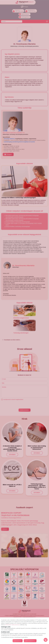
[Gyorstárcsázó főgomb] (46, 640)
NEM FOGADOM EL (30, 641)
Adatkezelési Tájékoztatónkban (13, 625)
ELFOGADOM (18, 641)
